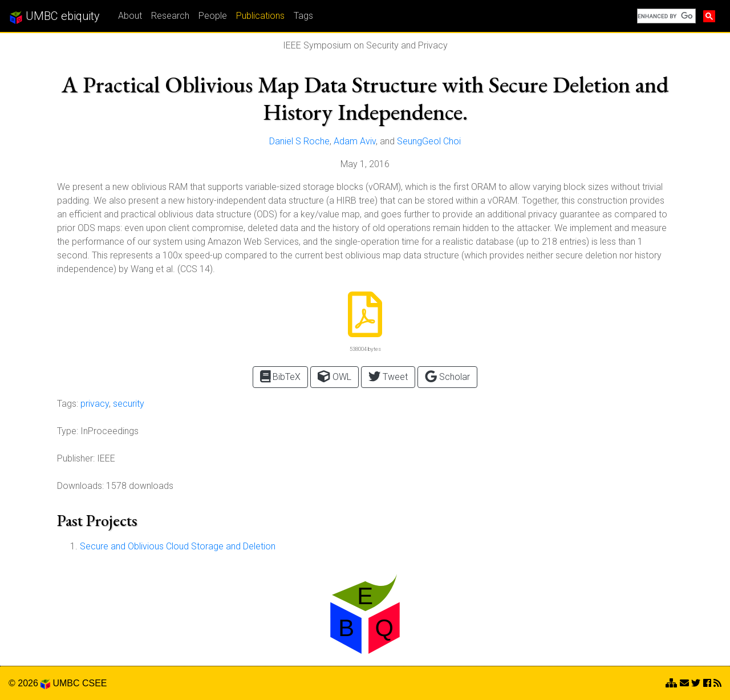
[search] (665, 16)
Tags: (68, 404)
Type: (68, 431)
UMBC (66, 683)
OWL (334, 376)
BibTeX (281, 376)
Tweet (388, 376)
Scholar (447, 376)
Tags (303, 16)
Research (170, 16)
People (213, 16)
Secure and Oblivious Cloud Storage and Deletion (178, 546)
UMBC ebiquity (54, 17)
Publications (260, 16)
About (130, 16)
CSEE (95, 683)
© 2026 (29, 683)
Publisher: (76, 458)
